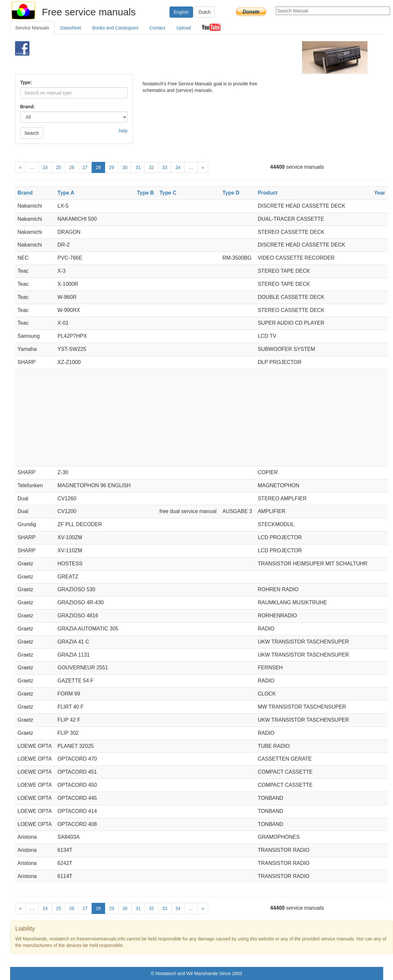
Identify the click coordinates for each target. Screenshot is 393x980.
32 (152, 167)
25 (59, 167)
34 (178, 167)
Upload (184, 28)
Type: (26, 82)
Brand (25, 193)
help (123, 131)
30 (125, 167)
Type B (145, 193)
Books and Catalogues (115, 28)
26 (72, 167)
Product (268, 193)
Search (32, 133)
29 (112, 167)
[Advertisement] (186, 58)
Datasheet (71, 28)
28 (98, 167)
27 (85, 167)
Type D (231, 193)
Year (380, 193)
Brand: (28, 107)
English (181, 12)
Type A (66, 193)
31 (138, 167)
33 (165, 167)
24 (45, 167)
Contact (157, 28)
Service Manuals (32, 28)
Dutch (205, 12)
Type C (168, 193)
